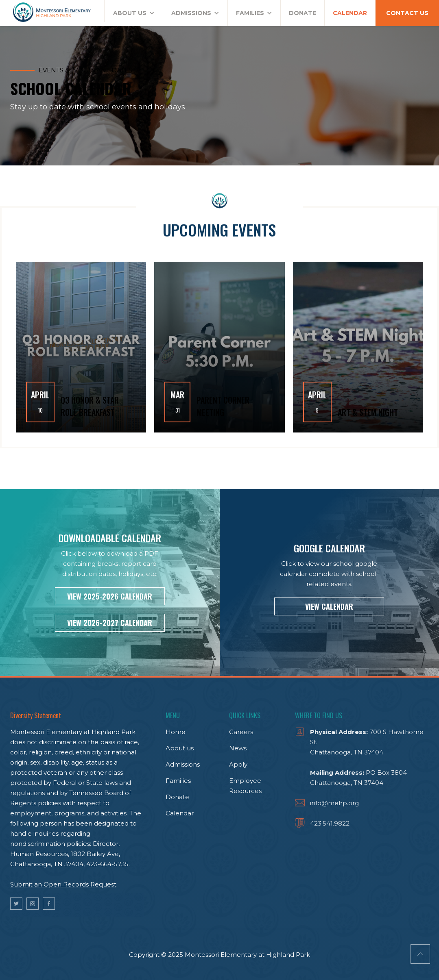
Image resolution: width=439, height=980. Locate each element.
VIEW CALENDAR (329, 606)
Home (176, 732)
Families (178, 781)
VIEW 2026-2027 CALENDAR (110, 623)
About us (180, 748)
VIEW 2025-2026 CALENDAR (110, 596)
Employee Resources (245, 786)
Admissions (183, 764)
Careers (241, 732)
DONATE (302, 13)
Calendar (180, 813)
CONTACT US (407, 13)
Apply (238, 764)
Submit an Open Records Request (63, 884)
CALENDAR (350, 13)
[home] (52, 11)
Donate (177, 797)
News (238, 748)
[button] (134, 13)
